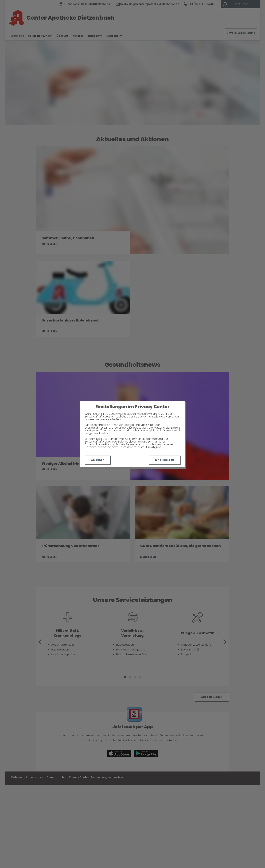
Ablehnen (98, 460)
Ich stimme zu (165, 460)
